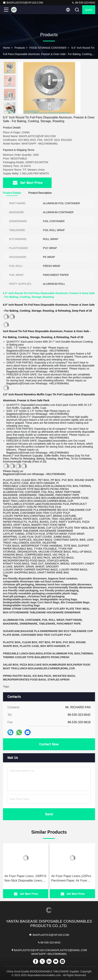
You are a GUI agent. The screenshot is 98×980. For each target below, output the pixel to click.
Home (6, 48)
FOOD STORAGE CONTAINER (48, 48)
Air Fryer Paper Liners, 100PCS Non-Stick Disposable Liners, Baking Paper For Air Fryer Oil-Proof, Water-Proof (25, 879)
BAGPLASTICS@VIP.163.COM (23, 3)
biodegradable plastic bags (20, 602)
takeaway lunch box (48, 584)
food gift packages (15, 596)
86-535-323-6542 (83, 3)
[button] (11, 112)
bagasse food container (63, 578)
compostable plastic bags (61, 593)
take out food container (49, 581)
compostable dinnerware (18, 581)
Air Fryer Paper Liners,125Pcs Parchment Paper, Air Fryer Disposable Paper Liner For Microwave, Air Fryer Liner (71, 879)
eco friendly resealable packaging (24, 593)
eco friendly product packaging (59, 590)
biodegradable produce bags (21, 599)
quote (89, 10)
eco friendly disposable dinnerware (25, 578)
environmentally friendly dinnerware (70, 587)
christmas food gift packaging (46, 596)
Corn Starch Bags (48, 602)
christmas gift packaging (18, 584)
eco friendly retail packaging (21, 590)
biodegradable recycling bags (59, 599)
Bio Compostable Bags (75, 602)
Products (20, 48)
